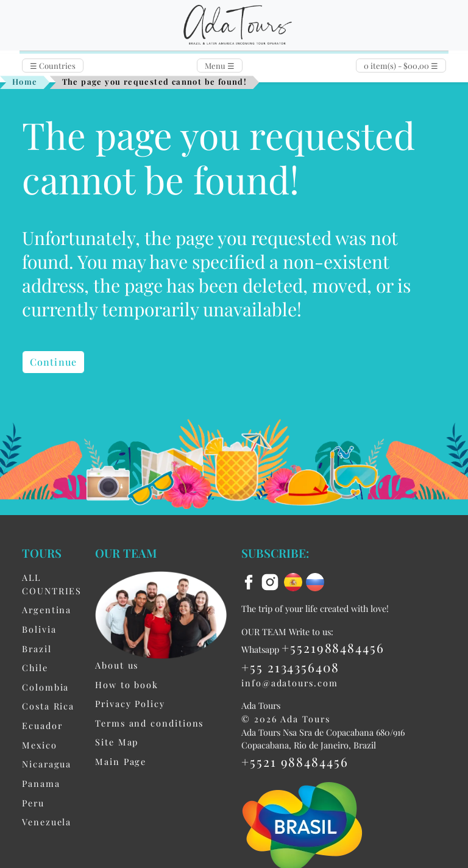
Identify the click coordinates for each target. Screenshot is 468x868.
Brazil (37, 649)
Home (25, 81)
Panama (41, 783)
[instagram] (272, 581)
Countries (53, 66)
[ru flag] (315, 581)
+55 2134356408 (290, 667)
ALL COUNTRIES (52, 584)
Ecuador (42, 725)
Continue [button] (53, 362)
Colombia (45, 687)
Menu (220, 66)
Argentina (47, 610)
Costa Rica (48, 706)
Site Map (117, 742)
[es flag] (295, 581)
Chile (35, 667)
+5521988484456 (333, 647)
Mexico (40, 745)
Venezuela (47, 822)
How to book (127, 685)
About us (117, 665)
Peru (33, 803)
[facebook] (250, 581)
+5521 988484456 (295, 761)
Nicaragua (47, 764)
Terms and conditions (149, 723)
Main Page (121, 761)
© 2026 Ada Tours (286, 719)
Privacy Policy (130, 703)
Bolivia (39, 629)
